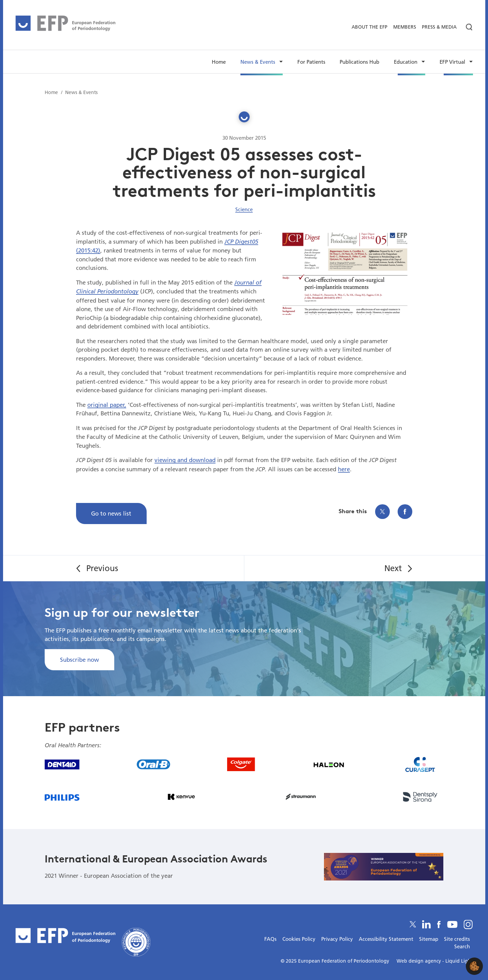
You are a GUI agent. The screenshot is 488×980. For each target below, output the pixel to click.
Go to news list (111, 513)
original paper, (107, 405)
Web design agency (419, 961)
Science (244, 209)
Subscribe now (79, 660)
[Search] (466, 27)
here (344, 469)
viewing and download (185, 460)
